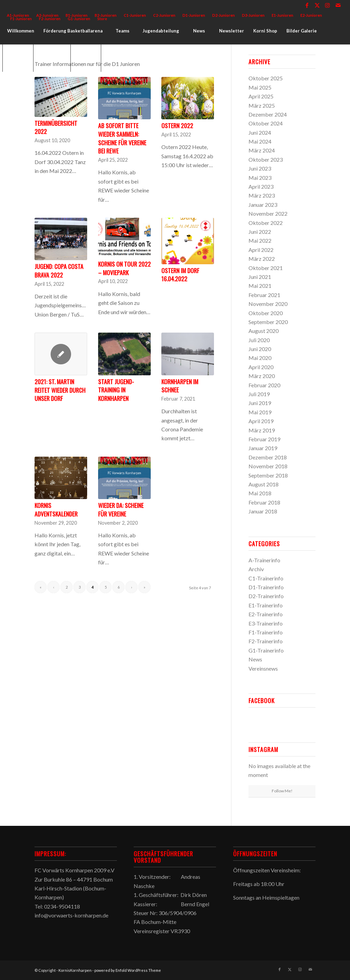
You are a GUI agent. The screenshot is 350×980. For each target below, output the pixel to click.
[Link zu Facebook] (307, 5)
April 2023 (261, 186)
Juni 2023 (260, 168)
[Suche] (86, 58)
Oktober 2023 (266, 159)
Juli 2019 (259, 394)
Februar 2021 (264, 295)
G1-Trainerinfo (266, 650)
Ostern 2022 (177, 125)
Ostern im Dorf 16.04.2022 (180, 275)
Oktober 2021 (266, 268)
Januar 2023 (263, 205)
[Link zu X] (317, 5)
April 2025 (261, 96)
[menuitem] (135, 15)
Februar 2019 (264, 439)
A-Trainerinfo (264, 560)
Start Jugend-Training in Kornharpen (116, 390)
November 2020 (268, 304)
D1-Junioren (194, 15)
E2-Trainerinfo (266, 614)
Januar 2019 (263, 448)
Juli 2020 (259, 340)
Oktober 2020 (266, 313)
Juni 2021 (260, 277)
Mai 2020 (260, 358)
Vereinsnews (263, 668)
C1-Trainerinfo (266, 578)
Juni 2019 (260, 403)
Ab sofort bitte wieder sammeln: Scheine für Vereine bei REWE (122, 138)
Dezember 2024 (268, 114)
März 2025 (262, 105)
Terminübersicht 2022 (56, 127)
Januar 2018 (263, 511)
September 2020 (268, 322)
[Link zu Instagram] (328, 5)
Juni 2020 (260, 349)
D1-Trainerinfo (266, 587)
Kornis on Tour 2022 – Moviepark (124, 268)
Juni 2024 (260, 132)
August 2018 (264, 484)
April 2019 (261, 421)
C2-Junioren (164, 15)
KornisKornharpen (75, 970)
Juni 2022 (260, 232)
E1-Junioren (282, 15)
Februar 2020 (264, 385)
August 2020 (264, 331)
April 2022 (261, 250)
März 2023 (262, 195)
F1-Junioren (21, 19)
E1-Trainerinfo (266, 605)
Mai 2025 (260, 87)
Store (102, 19)
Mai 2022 (260, 240)
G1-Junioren (79, 19)
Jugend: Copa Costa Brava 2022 (59, 271)
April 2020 (261, 367)
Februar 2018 (264, 502)
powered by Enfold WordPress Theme (128, 970)
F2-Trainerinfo (266, 641)
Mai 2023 (260, 178)
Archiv (256, 569)
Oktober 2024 (266, 123)
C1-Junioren (135, 15)
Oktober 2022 (266, 223)
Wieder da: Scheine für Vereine (121, 509)
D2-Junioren (224, 15)
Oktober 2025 (266, 78)
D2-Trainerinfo (266, 596)
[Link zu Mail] (338, 5)
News (255, 659)
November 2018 (268, 466)
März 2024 (262, 150)
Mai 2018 (260, 493)
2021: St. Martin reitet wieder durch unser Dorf (60, 390)
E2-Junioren (311, 15)
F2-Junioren (50, 19)
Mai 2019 (260, 412)
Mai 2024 (260, 141)
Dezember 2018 (268, 457)
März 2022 (262, 259)
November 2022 (268, 213)
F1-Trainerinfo (266, 632)
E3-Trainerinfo (266, 623)
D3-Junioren (253, 15)
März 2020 (262, 376)
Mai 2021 (260, 286)
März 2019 (262, 430)
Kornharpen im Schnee (180, 386)
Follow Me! (282, 791)
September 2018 (268, 475)
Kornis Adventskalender (56, 509)
